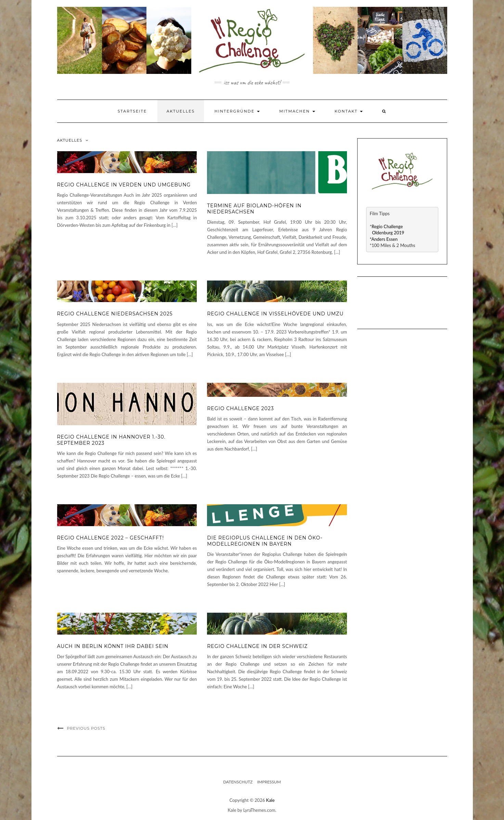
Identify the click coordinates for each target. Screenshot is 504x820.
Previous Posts (86, 728)
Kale (270, 800)
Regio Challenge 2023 (240, 408)
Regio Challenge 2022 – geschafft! (111, 538)
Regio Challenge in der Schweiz (257, 646)
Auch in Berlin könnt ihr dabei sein (113, 646)
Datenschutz (238, 782)
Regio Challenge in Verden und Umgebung (124, 185)
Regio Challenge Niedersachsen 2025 (115, 314)
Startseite (132, 111)
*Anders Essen (384, 239)
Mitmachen (297, 111)
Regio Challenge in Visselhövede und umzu (275, 314)
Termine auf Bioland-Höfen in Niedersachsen (254, 209)
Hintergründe (237, 111)
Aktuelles (181, 111)
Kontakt (349, 111)
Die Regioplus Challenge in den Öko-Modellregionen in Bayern (265, 541)
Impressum (269, 782)
